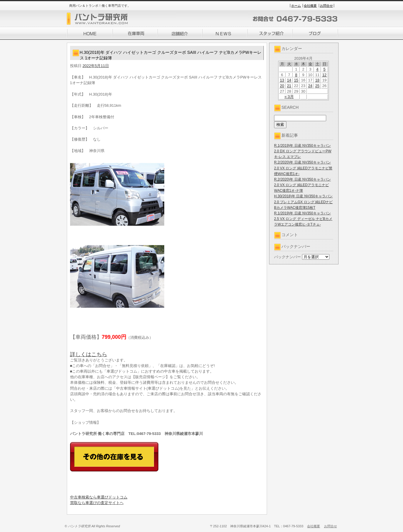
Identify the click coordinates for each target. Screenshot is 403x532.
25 (317, 86)
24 (310, 86)
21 (289, 86)
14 (289, 80)
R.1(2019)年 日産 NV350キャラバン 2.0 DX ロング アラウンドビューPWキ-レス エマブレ (303, 151)
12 (324, 75)
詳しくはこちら (89, 354)
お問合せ (326, 6)
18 (317, 80)
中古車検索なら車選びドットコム (99, 497)
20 (282, 86)
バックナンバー (287, 257)
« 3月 (289, 97)
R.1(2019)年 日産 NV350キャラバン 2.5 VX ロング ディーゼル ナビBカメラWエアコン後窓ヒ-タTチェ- (303, 219)
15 (296, 80)
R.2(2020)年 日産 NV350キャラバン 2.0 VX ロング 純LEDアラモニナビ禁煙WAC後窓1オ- (303, 168)
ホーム (296, 6)
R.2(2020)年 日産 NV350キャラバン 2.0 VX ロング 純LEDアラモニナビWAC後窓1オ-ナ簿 (302, 185)
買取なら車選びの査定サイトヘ (97, 503)
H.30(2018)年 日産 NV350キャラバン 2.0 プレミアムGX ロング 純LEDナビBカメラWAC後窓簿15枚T (303, 202)
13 (282, 80)
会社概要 (310, 6)
